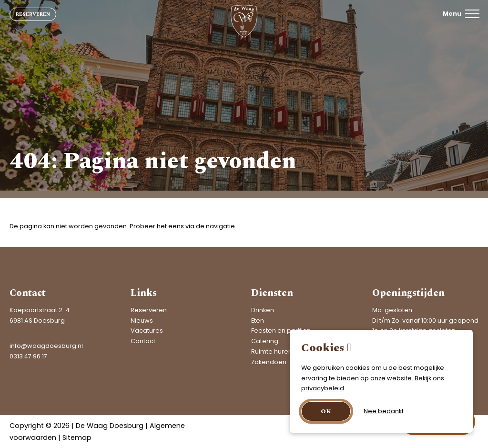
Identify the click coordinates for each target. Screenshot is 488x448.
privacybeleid (323, 388)
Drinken (263, 310)
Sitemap (77, 438)
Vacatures (147, 331)
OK (326, 411)
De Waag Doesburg (110, 426)
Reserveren (33, 14)
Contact (143, 341)
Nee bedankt (384, 411)
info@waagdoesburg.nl (46, 346)
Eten (258, 321)
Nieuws (142, 321)
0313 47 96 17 (28, 356)
